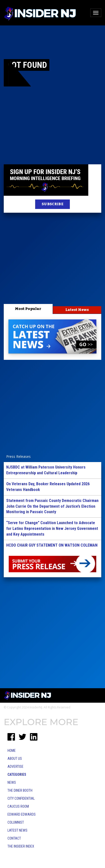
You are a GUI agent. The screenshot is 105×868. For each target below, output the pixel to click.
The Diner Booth (20, 790)
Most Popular (28, 309)
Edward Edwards (22, 814)
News (12, 782)
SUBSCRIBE (52, 204)
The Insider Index (21, 846)
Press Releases (18, 456)
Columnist (16, 822)
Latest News (77, 310)
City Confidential (21, 798)
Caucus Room (18, 806)
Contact (14, 838)
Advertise (15, 767)
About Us (15, 759)
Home (12, 751)
